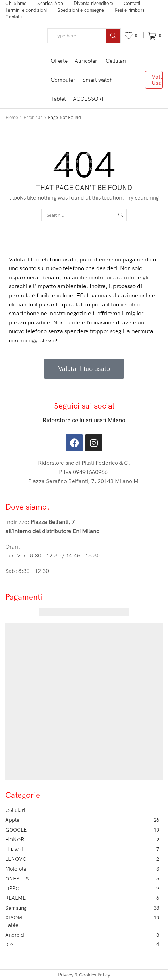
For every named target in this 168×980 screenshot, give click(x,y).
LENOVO (82, 859)
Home (12, 117)
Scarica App (50, 3)
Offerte (59, 61)
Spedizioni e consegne (81, 10)
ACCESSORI (88, 99)
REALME (82, 898)
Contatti (132, 3)
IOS (82, 944)
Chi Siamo (16, 3)
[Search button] (113, 36)
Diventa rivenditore (93, 3)
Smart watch (98, 80)
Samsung (82, 908)
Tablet (58, 99)
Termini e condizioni (26, 10)
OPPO (82, 889)
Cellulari (116, 61)
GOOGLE (82, 830)
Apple (82, 820)
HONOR (82, 840)
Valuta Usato (157, 80)
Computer (63, 80)
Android (82, 935)
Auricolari (87, 61)
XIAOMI (82, 918)
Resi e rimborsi (130, 10)
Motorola (82, 869)
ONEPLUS (82, 879)
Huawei (82, 849)
